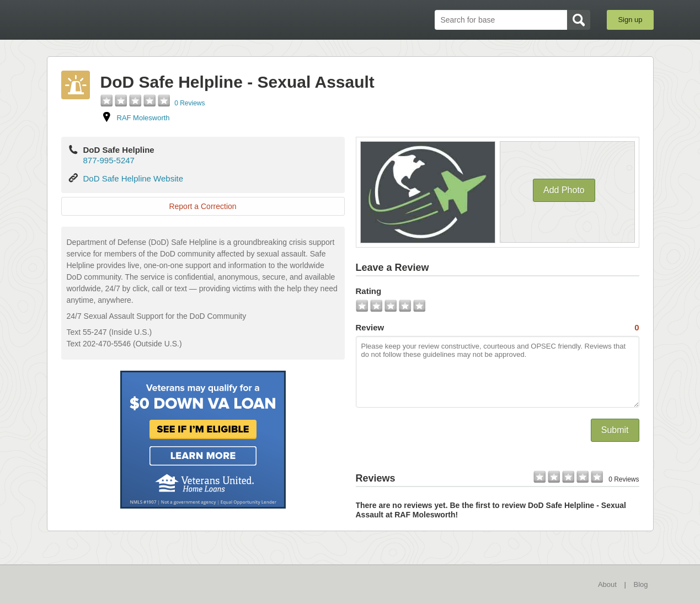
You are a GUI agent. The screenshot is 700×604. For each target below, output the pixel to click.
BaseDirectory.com (128, 19)
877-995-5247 (109, 160)
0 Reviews (189, 103)
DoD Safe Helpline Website (133, 178)
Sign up (630, 20)
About (607, 584)
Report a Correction (202, 206)
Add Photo (564, 190)
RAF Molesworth (143, 118)
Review (498, 328)
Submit (615, 430)
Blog (640, 584)
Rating (369, 291)
